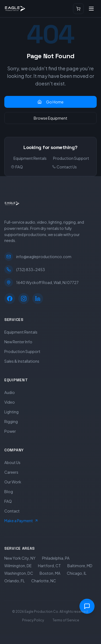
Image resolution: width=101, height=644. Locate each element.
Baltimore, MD (80, 566)
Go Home (50, 102)
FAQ (17, 167)
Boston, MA (50, 573)
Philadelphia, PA (56, 558)
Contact (12, 511)
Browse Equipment (50, 118)
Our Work (13, 482)
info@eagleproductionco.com (38, 257)
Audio (10, 392)
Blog (9, 491)
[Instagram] (24, 299)
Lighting (11, 412)
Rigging (11, 421)
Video (10, 402)
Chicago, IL (77, 573)
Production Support (71, 158)
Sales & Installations (22, 361)
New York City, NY (20, 558)
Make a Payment (21, 521)
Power (10, 431)
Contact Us (65, 167)
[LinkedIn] (38, 299)
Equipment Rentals (30, 158)
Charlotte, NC (44, 581)
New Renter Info (18, 342)
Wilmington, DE (18, 566)
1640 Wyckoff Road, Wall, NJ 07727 (41, 282)
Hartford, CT (49, 566)
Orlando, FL (15, 581)
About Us (12, 462)
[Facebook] (10, 299)
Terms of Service (66, 620)
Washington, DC (19, 573)
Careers (11, 472)
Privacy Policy (33, 620)
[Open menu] (91, 9)
